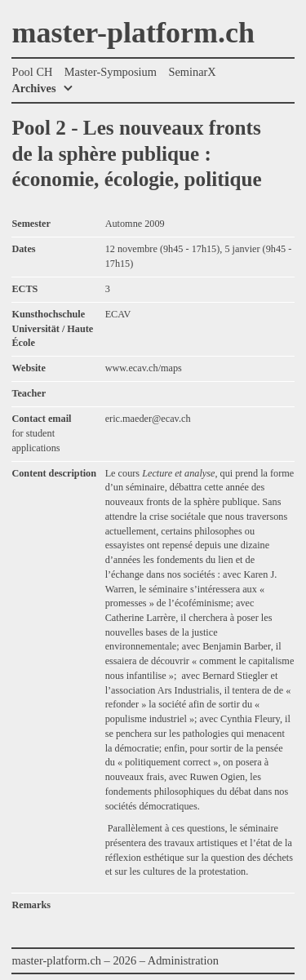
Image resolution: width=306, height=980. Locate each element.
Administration (183, 960)
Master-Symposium (111, 72)
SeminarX (192, 72)
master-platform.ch (133, 33)
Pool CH (32, 72)
